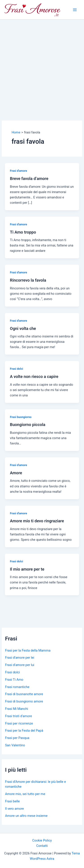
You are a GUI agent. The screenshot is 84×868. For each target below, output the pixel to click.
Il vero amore (14, 809)
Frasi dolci (16, 369)
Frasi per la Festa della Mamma (28, 650)
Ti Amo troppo (23, 232)
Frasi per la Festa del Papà (24, 731)
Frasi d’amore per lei (19, 658)
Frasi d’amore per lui (20, 665)
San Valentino (15, 745)
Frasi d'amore (18, 171)
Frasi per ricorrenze (19, 723)
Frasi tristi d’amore (18, 716)
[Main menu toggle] (75, 10)
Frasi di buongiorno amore (24, 701)
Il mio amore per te (27, 569)
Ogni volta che (23, 328)
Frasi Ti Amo (14, 680)
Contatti (42, 846)
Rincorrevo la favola (28, 280)
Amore (16, 473)
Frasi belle (12, 801)
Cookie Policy (42, 840)
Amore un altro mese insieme (26, 816)
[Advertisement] (42, 64)
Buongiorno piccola (28, 425)
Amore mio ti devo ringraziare (37, 521)
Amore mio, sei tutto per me (25, 794)
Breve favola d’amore (29, 179)
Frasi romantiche (17, 687)
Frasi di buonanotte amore (24, 694)
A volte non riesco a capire (34, 376)
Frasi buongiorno (21, 417)
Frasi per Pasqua (17, 738)
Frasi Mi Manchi (16, 709)
